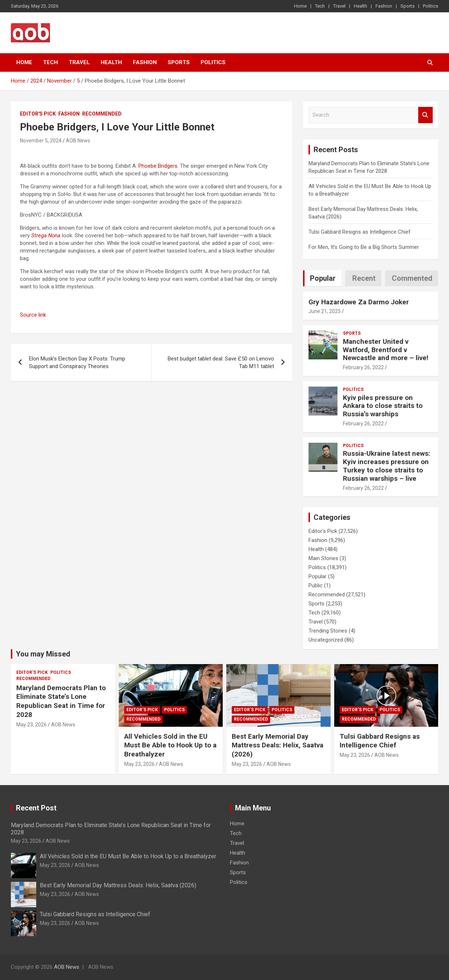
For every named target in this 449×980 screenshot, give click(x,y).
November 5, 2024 (41, 141)
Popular (318, 576)
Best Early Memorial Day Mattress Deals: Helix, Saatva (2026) (278, 745)
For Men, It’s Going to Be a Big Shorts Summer (364, 247)
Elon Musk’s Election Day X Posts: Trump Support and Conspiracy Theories (77, 362)
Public (316, 585)
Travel (339, 6)
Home (300, 6)
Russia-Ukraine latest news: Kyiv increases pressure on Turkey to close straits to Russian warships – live (387, 466)
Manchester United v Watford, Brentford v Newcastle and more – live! (386, 350)
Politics (431, 6)
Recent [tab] (364, 278)
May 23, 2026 (32, 725)
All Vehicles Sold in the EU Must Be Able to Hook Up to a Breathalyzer (170, 745)
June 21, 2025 (325, 311)
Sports (408, 6)
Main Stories (323, 558)
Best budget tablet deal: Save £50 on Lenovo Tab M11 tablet (221, 362)
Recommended (102, 114)
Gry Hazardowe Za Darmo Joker (359, 302)
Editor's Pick (38, 114)
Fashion (384, 6)
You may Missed (43, 654)
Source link (33, 315)
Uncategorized (326, 640)
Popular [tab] (323, 278)
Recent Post (36, 808)
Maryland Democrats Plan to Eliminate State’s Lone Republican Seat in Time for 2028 (61, 701)
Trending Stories (328, 631)
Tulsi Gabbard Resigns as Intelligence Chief (360, 232)
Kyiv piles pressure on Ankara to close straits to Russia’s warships (383, 406)
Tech (320, 6)
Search (425, 115)
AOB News (78, 141)
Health (360, 6)
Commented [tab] (412, 278)
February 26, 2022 (363, 367)
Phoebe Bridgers (158, 166)
